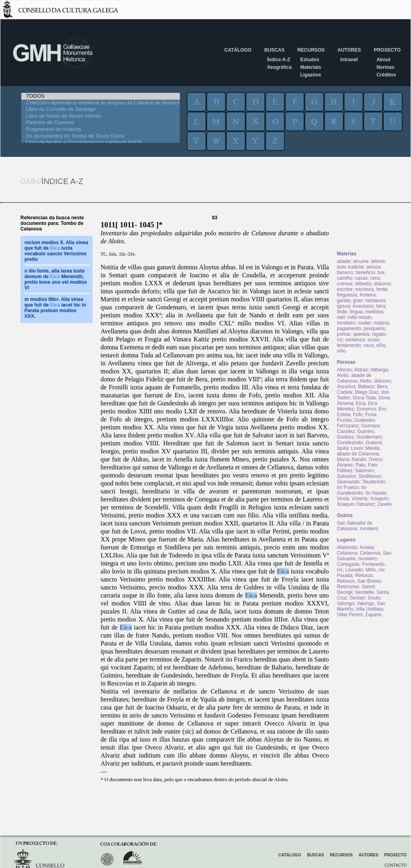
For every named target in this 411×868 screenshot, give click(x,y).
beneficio (365, 273)
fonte (382, 289)
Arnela (367, 547)
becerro (345, 273)
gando (344, 301)
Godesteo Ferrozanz (356, 423)
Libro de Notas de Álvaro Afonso (101, 116)
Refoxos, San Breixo (359, 581)
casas (361, 278)
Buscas (275, 50)
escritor (345, 289)
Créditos (386, 75)
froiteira (368, 295)
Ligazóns (310, 75)
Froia (371, 415)
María (343, 459)
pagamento (349, 329)
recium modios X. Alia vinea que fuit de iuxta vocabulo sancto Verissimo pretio (56, 251)
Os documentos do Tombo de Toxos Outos (101, 136)
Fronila (344, 420)
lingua (356, 312)
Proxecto (387, 50)
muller (365, 323)
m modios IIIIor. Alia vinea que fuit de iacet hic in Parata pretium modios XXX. (55, 308)
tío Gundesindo (352, 490)
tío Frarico (348, 487)
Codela (345, 392)
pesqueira (374, 329)
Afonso (344, 370)
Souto (374, 598)
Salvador (346, 476)
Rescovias (348, 587)
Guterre (374, 443)
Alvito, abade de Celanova (354, 378)
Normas (386, 67)
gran (358, 301)
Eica (283, 571)
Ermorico (366, 409)
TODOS (101, 96)
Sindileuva (370, 476)
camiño (345, 278)
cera (375, 278)
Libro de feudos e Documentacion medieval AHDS (101, 143)
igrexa (344, 306)
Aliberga (379, 370)
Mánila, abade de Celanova (359, 451)
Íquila (343, 448)
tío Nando (376, 493)
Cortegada (348, 564)
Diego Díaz (367, 392)
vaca (368, 345)
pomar (344, 334)
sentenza (355, 340)
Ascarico (346, 387)
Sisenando (348, 482)
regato (379, 334)
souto (373, 340)
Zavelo (385, 504)
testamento (349, 345)
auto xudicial (350, 267)
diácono (382, 284)
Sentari (357, 598)
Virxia (343, 499)
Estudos (309, 60)
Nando (359, 459)
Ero (382, 409)
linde (342, 312)
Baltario (366, 387)
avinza (373, 267)
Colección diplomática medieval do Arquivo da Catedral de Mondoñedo (101, 103)
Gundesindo (350, 443)
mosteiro (346, 323)
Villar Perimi (350, 615)
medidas (374, 312)
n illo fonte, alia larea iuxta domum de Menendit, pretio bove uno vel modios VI (56, 279)
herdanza (375, 301)
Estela (344, 415)
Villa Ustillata (369, 609)
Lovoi (357, 448)
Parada (345, 575)
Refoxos (364, 575)
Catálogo (238, 50)
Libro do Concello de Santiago (101, 109)
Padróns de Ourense (101, 123)
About (384, 60)
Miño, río (375, 570)
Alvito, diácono (375, 381)
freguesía (347, 295)
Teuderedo (374, 482)
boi (381, 273)
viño (341, 351)
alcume (361, 261)
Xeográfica (279, 67)
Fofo (358, 415)
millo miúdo (360, 317)
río (340, 340)
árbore (378, 261)
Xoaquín (379, 499)
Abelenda (347, 547)
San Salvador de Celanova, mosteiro (358, 526)
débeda (363, 284)
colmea (345, 284)
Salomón (364, 471)
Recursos (311, 50)
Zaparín (373, 615)
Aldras (361, 370)
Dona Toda (364, 398)
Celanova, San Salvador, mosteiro (364, 556)
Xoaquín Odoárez (356, 504)
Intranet (349, 60)
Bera (382, 387)
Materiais (310, 67)
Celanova (347, 553)
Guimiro (366, 431)
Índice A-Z (279, 60)
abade (344, 261)
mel (341, 317)
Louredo (354, 570)
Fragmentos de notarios (101, 129)
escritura (365, 289)
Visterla (359, 499)
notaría (381, 323)
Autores (349, 50)
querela (361, 334)
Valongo (346, 603)
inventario (363, 306)
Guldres (345, 437)
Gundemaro (369, 437)
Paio (361, 465)
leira (381, 306)
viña (381, 345)
